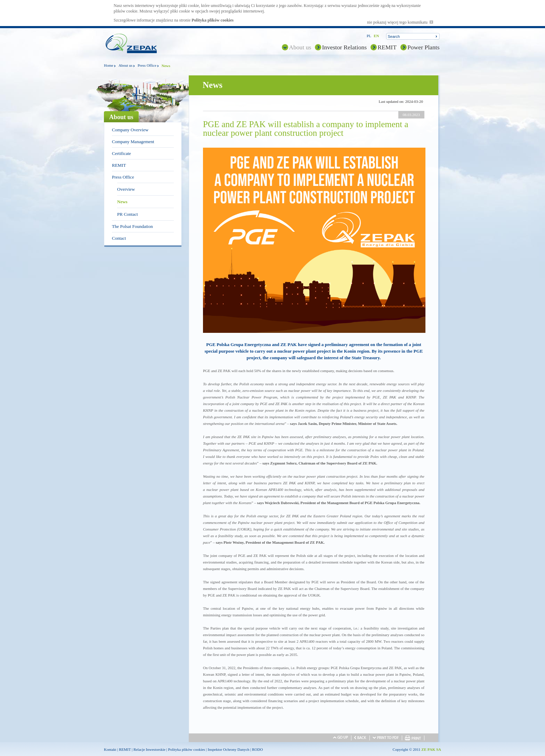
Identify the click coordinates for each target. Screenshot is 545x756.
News (122, 202)
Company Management (133, 142)
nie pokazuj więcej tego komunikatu (400, 22)
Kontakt (110, 749)
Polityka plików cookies (213, 20)
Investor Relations (344, 47)
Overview (126, 189)
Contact (119, 238)
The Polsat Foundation (132, 226)
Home (109, 65)
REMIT (387, 47)
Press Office (147, 65)
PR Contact (128, 214)
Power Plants (424, 47)
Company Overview (130, 130)
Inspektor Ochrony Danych (229, 749)
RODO (257, 749)
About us (300, 47)
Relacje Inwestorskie (149, 749)
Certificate (121, 153)
